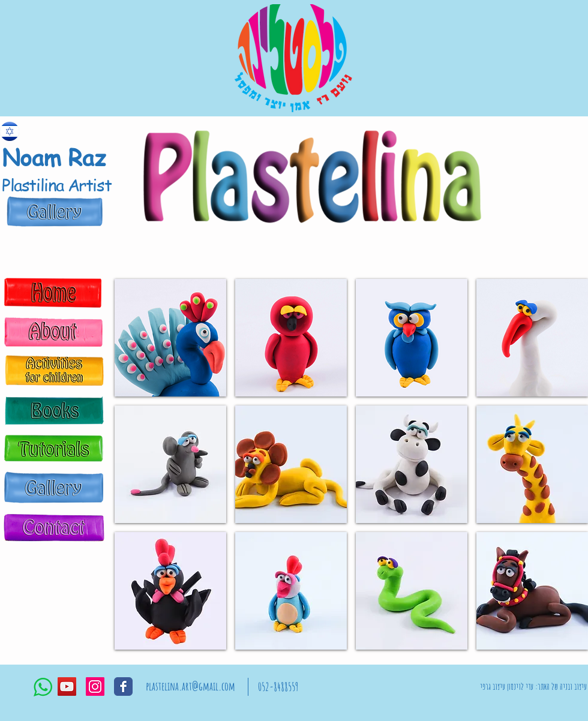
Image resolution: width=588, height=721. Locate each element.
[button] (170, 338)
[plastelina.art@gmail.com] (190, 687)
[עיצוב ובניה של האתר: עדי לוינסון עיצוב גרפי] (533, 687)
